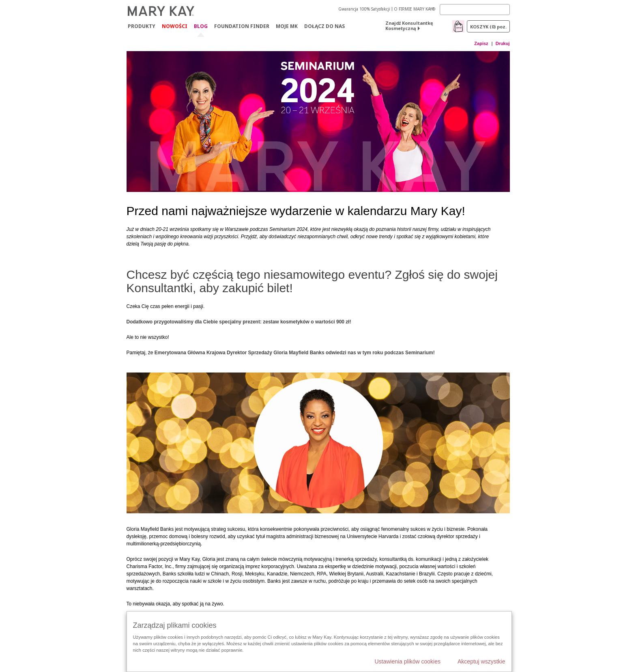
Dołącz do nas (324, 26)
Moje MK (287, 26)
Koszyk (488, 27)
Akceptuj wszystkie (481, 661)
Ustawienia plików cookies (407, 661)
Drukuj (503, 43)
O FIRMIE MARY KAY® (415, 9)
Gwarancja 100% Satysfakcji (364, 9)
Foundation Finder (242, 26)
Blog (201, 27)
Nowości (175, 26)
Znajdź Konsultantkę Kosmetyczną (409, 26)
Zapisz (481, 43)
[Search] (475, 10)
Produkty (142, 26)
